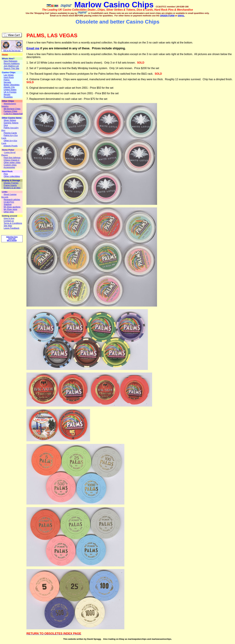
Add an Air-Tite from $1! (12, 51)
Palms (7, 128)
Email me (33, 48)
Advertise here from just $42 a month (12, 239)
